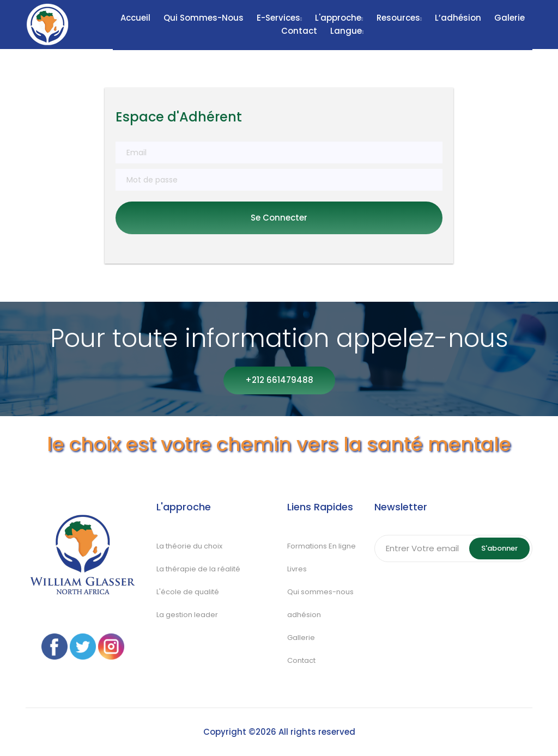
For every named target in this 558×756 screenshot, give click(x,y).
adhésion (304, 615)
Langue (347, 31)
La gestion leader (188, 615)
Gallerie (301, 638)
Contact (299, 31)
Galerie (510, 18)
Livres (297, 569)
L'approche (339, 18)
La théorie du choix (189, 546)
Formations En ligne (322, 546)
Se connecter (279, 218)
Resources (399, 18)
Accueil (135, 18)
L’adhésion (458, 18)
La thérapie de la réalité (199, 569)
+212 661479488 (279, 380)
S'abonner (499, 548)
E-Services (279, 18)
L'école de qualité (188, 592)
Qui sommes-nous (204, 18)
